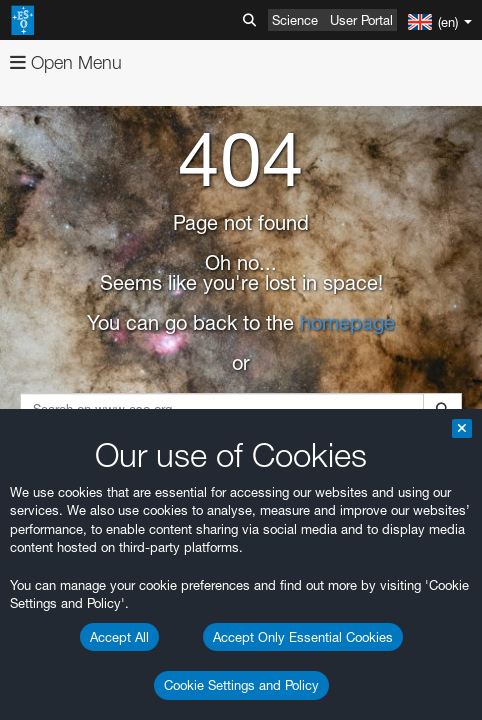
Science (295, 20)
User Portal (361, 20)
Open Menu (66, 62)
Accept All (119, 637)
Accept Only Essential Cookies (303, 637)
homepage (347, 323)
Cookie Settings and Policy (241, 685)
